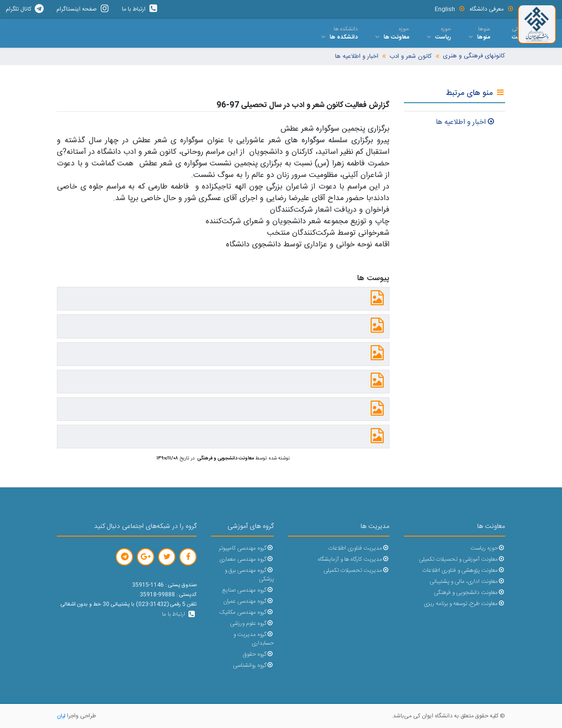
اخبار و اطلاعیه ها (357, 57)
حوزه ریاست (488, 548)
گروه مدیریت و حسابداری (254, 639)
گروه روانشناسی (253, 666)
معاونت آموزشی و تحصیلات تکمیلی (462, 559)
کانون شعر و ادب (411, 57)
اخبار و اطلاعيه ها (466, 122)
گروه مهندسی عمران (248, 601)
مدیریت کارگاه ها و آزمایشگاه (354, 559)
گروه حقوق (258, 654)
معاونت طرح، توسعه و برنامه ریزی (464, 604)
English (450, 9)
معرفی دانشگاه (492, 9)
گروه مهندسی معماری (247, 559)
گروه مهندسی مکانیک (247, 613)
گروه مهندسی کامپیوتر (246, 548)
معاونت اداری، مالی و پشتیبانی (467, 582)
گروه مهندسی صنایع (248, 590)
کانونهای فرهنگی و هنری (474, 56)
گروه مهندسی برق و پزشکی (249, 575)
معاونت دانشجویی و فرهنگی (469, 593)
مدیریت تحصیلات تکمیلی (356, 571)
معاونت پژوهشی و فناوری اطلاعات (464, 571)
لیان (61, 716)
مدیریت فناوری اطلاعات (359, 548)
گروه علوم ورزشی (252, 624)
